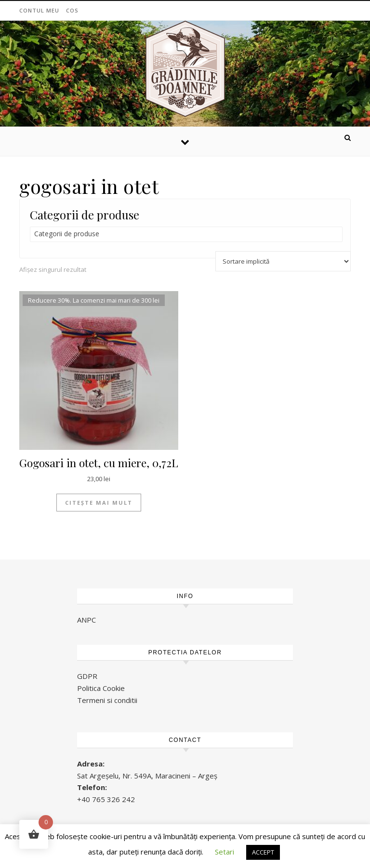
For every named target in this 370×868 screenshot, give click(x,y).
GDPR (87, 676)
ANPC (86, 620)
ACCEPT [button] (263, 852)
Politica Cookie (101, 688)
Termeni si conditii (107, 700)
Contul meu (39, 10)
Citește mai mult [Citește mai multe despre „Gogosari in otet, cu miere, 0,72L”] (99, 503)
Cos (72, 10)
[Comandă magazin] (283, 261)
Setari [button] (225, 852)
